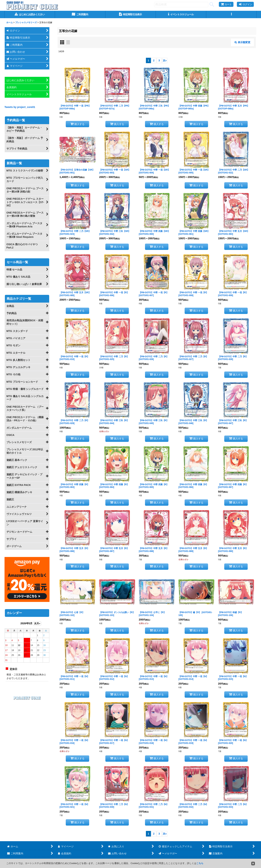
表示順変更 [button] (242, 42)
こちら (200, 863)
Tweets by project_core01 (20, 107)
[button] (231, 14)
